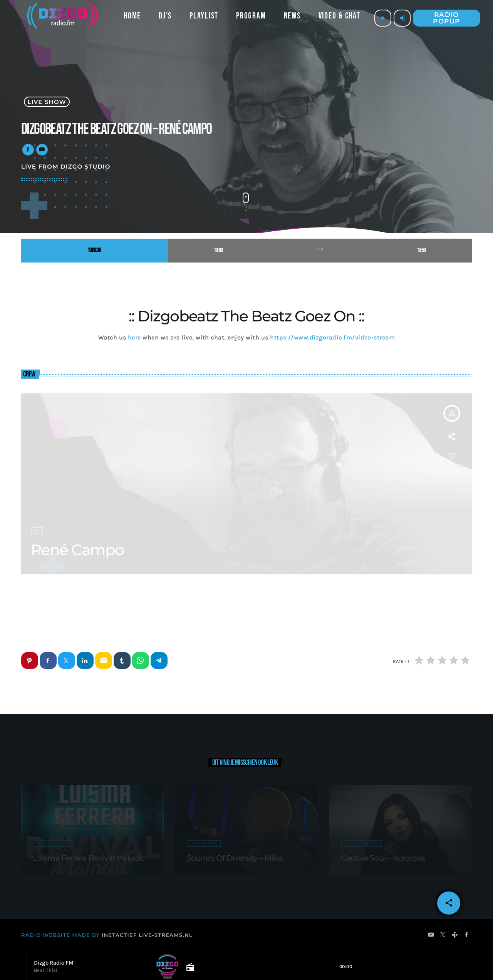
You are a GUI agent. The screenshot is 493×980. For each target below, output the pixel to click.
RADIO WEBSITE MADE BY (60, 936)
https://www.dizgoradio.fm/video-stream (332, 337)
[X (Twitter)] (443, 936)
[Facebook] (467, 936)
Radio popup (446, 18)
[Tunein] (455, 936)
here (134, 337)
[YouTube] (431, 936)
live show (47, 102)
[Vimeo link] (62, 18)
